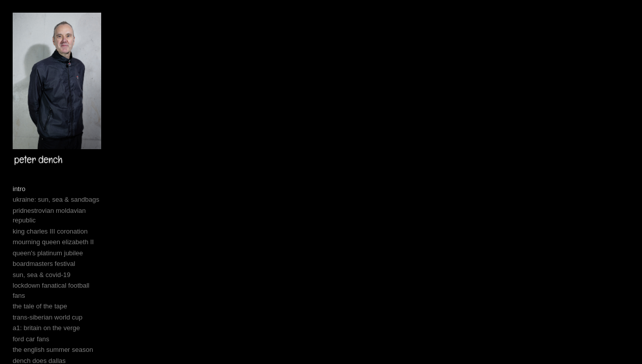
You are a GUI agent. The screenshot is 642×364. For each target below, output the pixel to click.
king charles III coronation (50, 255)
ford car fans (31, 353)
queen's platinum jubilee (48, 277)
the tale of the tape (40, 320)
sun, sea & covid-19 (41, 299)
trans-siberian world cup (48, 331)
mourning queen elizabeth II (53, 266)
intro (19, 223)
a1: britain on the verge (46, 342)
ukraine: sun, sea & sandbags (56, 233)
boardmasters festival (44, 288)
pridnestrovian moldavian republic (62, 244)
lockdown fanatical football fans (58, 310)
